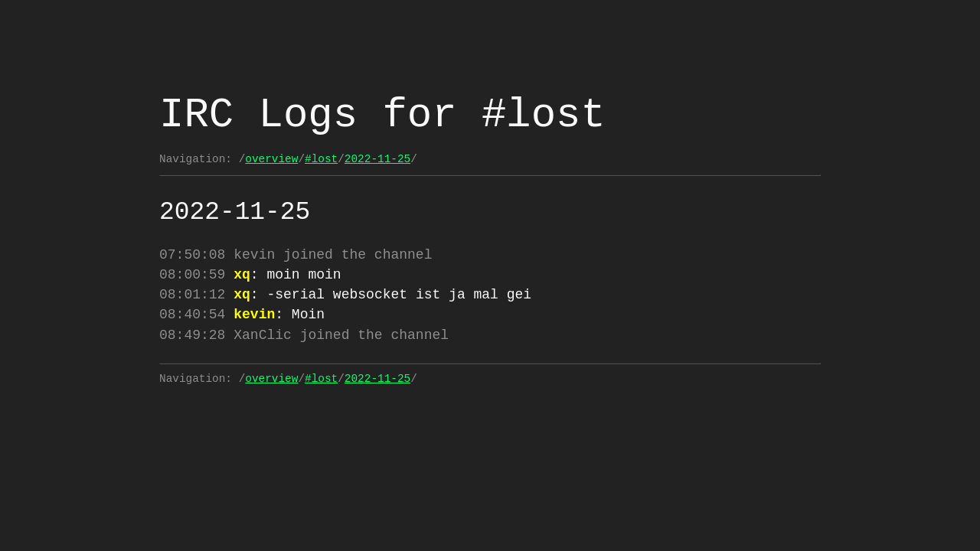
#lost (321, 159)
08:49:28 (192, 341)
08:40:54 (192, 319)
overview (271, 159)
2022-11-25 (377, 159)
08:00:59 (192, 276)
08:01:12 (192, 298)
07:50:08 (192, 255)
